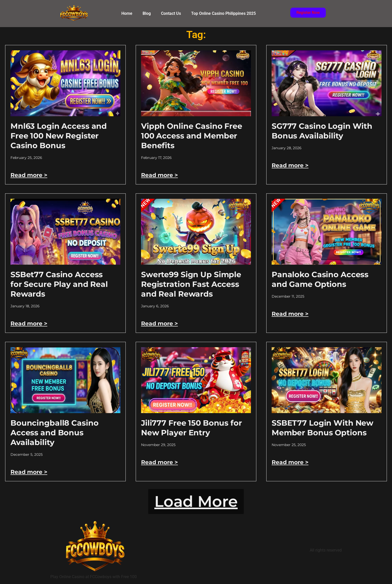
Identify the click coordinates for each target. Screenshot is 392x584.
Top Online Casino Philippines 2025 (223, 13)
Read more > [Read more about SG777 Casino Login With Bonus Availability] (290, 165)
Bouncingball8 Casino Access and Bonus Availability (54, 433)
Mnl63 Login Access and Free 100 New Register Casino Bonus (59, 136)
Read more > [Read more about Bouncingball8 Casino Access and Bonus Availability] (29, 472)
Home (127, 13)
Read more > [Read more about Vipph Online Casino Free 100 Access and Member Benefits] (159, 175)
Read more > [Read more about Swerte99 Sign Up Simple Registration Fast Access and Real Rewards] (159, 324)
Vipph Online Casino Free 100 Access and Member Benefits (192, 136)
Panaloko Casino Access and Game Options (320, 279)
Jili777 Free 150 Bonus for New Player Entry (192, 428)
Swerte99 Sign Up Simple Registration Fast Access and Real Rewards (191, 284)
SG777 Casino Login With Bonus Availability (322, 131)
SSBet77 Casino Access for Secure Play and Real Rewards (59, 284)
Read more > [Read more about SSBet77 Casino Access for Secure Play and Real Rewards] (29, 324)
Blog (147, 13)
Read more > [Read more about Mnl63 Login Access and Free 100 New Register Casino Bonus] (29, 175)
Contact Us (171, 13)
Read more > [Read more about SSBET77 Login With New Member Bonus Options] (290, 462)
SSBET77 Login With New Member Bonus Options (322, 428)
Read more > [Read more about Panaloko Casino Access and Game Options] (290, 314)
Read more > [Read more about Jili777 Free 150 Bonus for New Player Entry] (159, 462)
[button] (196, 501)
